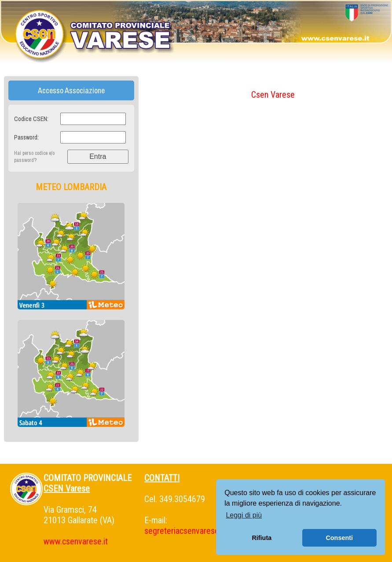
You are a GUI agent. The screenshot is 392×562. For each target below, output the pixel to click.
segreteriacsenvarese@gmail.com (203, 531)
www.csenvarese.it (76, 541)
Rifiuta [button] (262, 538)
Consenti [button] (339, 538)
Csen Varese (273, 95)
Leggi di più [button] (244, 515)
